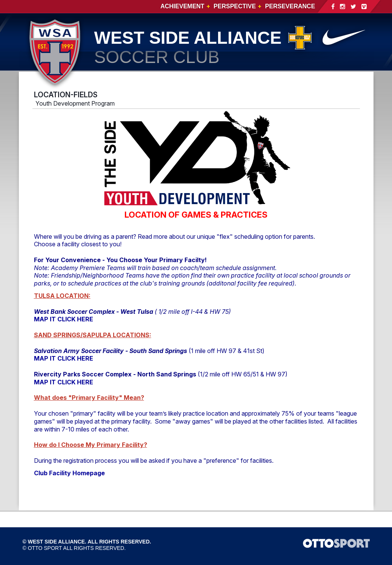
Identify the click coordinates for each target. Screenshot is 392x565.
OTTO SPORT (45, 548)
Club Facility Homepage (69, 473)
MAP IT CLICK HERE (64, 319)
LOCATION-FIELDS (66, 95)
